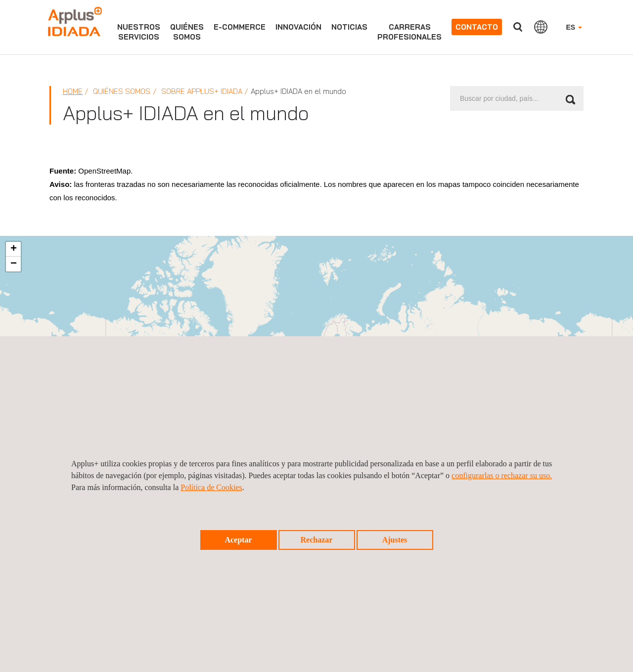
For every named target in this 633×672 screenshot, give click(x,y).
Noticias (349, 27)
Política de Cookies (211, 487)
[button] (13, 249)
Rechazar (317, 540)
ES (574, 27)
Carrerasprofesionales (409, 32)
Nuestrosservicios (139, 32)
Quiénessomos (187, 32)
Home (73, 91)
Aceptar (238, 540)
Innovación (298, 27)
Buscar (518, 27)
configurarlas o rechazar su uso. (502, 475)
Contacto (477, 27)
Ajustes (395, 540)
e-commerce (240, 27)
